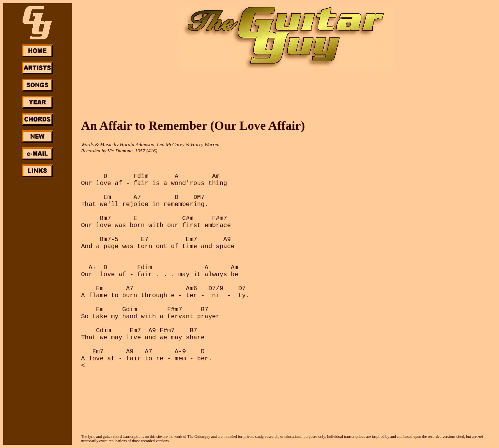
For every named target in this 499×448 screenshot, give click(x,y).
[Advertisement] (37, 295)
